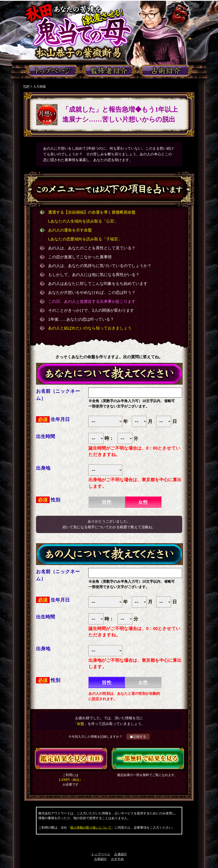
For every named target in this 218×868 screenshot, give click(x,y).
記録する (138, 737)
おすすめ (117, 859)
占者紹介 (121, 854)
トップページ (101, 854)
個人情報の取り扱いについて (91, 828)
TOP (26, 87)
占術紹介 (101, 859)
